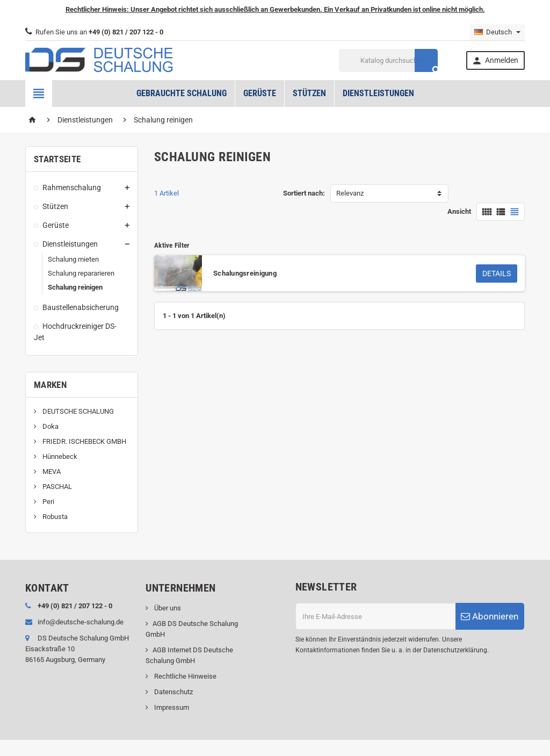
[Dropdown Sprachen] (497, 32)
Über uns (167, 608)
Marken (50, 385)
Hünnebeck (59, 456)
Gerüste (260, 93)
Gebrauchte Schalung (182, 93)
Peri (48, 502)
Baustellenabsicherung (81, 307)
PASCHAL (56, 487)
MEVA (51, 471)
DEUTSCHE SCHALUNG (77, 411)
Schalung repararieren (81, 273)
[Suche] (389, 60)
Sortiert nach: (304, 193)
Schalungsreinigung (245, 273)
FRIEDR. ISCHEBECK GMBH (84, 441)
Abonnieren (490, 616)
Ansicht (459, 211)
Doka (50, 426)
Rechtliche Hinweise (184, 676)
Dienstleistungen (378, 93)
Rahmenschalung (72, 188)
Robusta (54, 517)
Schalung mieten (73, 259)
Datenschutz (173, 692)
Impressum (171, 707)
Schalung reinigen (75, 287)
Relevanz (350, 193)
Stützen (309, 93)
